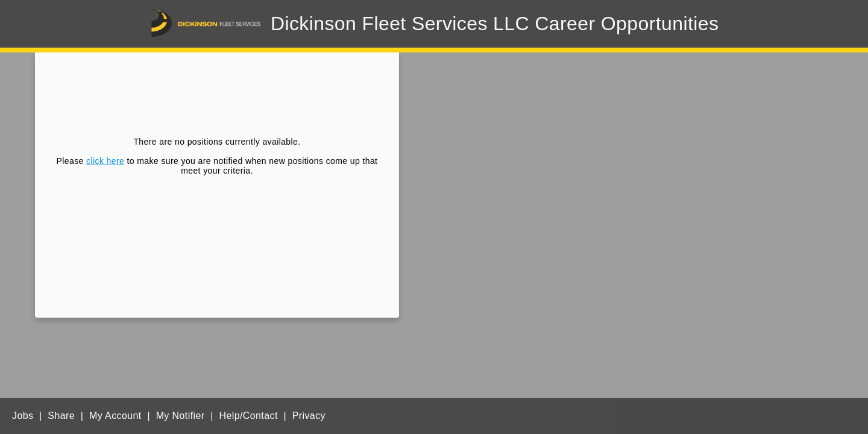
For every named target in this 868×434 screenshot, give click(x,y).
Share (61, 416)
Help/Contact (248, 416)
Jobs (23, 416)
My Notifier (181, 416)
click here (105, 161)
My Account (115, 416)
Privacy (309, 416)
